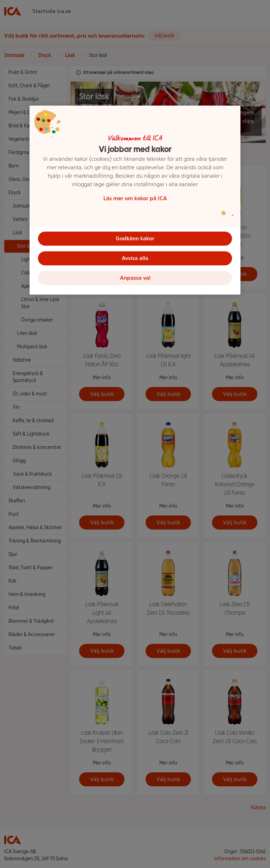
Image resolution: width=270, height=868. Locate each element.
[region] (135, 200)
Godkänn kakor (135, 238)
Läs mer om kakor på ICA (135, 198)
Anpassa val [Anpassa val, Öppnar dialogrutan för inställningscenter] (135, 278)
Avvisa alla (135, 258)
